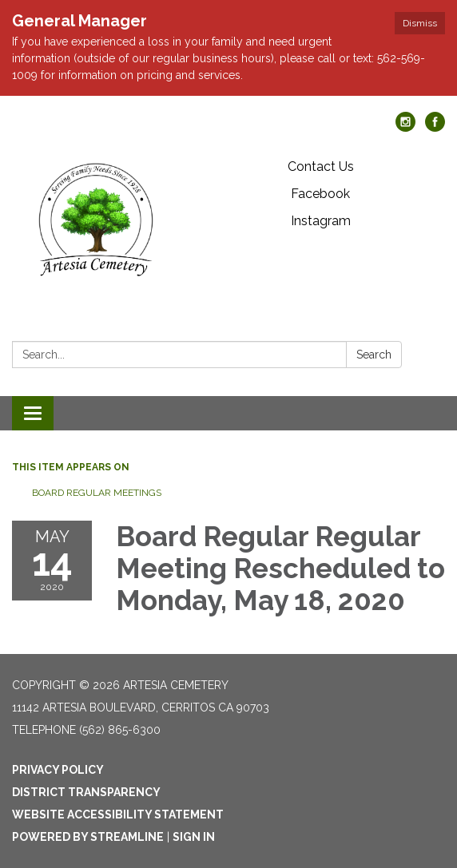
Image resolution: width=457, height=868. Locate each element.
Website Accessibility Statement (118, 814)
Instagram (321, 221)
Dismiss (420, 23)
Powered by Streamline (88, 837)
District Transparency (86, 792)
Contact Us (321, 166)
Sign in (194, 837)
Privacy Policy (58, 770)
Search (374, 355)
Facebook (320, 194)
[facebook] (435, 127)
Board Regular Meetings (97, 493)
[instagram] (405, 127)
